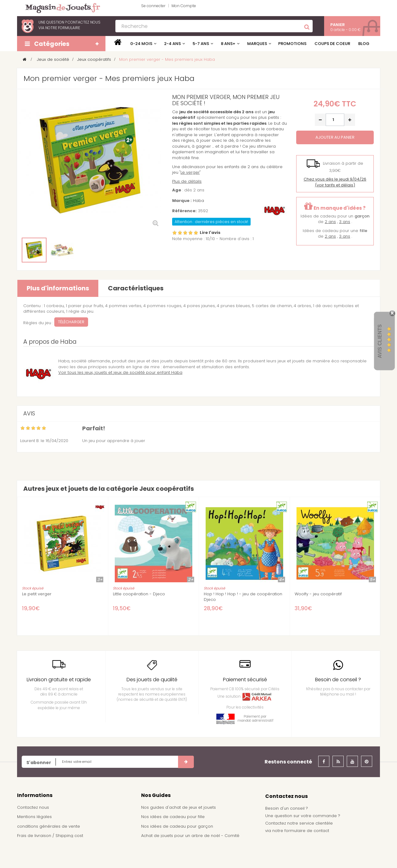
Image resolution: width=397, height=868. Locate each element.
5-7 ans (201, 44)
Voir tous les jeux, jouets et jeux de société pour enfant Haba (120, 372)
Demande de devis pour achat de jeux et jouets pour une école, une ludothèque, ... (196, 854)
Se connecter (153, 6)
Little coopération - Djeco (139, 594)
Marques (257, 44)
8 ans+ (228, 44)
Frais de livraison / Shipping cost (50, 836)
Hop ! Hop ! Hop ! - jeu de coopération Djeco (243, 597)
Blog (364, 44)
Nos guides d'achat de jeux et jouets (178, 807)
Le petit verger (37, 594)
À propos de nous (36, 845)
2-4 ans (172, 44)
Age (177, 190)
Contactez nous (33, 807)
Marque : (182, 201)
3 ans (345, 222)
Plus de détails (187, 181)
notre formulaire (63, 28)
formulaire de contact (307, 831)
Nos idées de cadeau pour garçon (177, 826)
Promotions (292, 44)
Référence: (184, 211)
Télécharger (71, 322)
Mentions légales (34, 817)
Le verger (190, 172)
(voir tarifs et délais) (335, 182)
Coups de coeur (332, 44)
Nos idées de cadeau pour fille (173, 817)
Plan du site (29, 855)
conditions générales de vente (49, 826)
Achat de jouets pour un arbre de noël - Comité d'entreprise (190, 839)
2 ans (330, 222)
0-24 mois (141, 44)
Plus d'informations (58, 288)
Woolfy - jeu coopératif (318, 594)
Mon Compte (184, 6)
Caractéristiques (136, 288)
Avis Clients (380, 341)
